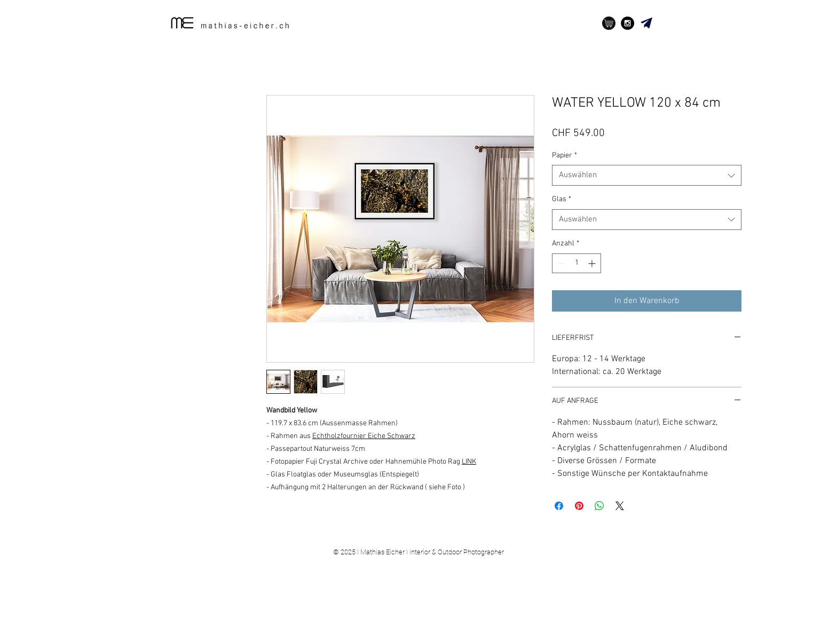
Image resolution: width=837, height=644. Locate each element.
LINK (469, 462)
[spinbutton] (577, 263)
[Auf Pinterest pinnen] (579, 506)
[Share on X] (620, 506)
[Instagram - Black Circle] (627, 23)
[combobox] (647, 175)
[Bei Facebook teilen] (559, 506)
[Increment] (593, 263)
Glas (562, 199)
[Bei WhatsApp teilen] (599, 506)
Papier (564, 156)
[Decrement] (560, 263)
